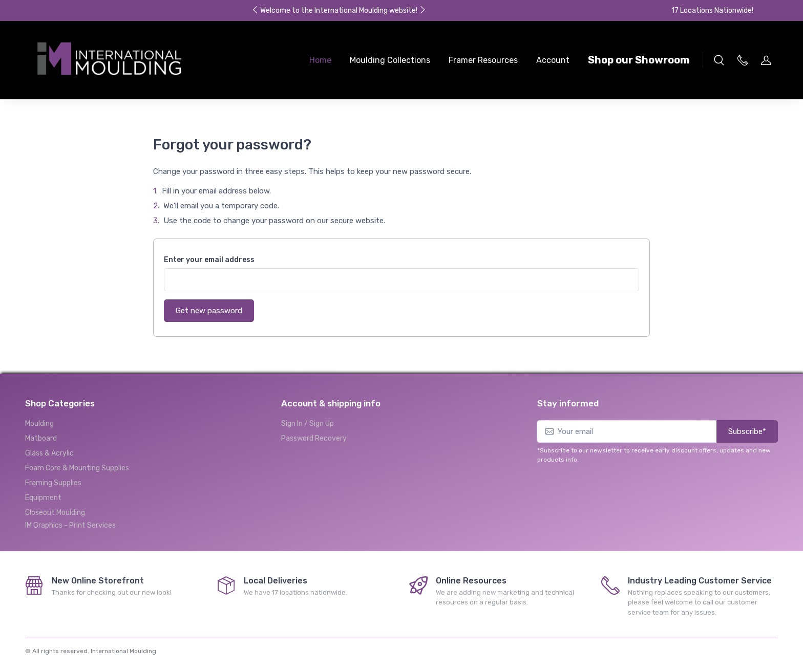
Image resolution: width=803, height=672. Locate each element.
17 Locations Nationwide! (707, 10)
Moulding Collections (390, 60)
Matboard (41, 438)
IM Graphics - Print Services (70, 525)
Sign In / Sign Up (308, 424)
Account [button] (553, 60)
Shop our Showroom (639, 60)
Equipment (43, 498)
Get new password (209, 311)
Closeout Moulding (55, 513)
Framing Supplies (53, 483)
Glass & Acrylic (49, 453)
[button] (719, 60)
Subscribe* (747, 431)
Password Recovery (314, 438)
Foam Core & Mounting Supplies (77, 468)
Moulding (39, 424)
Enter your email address (209, 260)
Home (320, 60)
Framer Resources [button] (483, 60)
